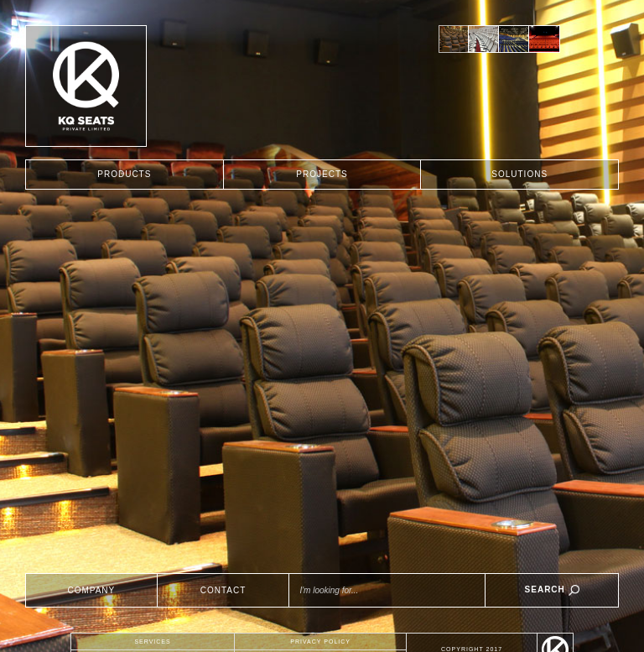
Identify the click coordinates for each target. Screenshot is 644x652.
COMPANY (91, 590)
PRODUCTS (124, 174)
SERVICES (152, 642)
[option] (454, 39)
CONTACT (223, 590)
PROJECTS (322, 174)
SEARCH (552, 590)
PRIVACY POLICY (320, 642)
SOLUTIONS (519, 174)
